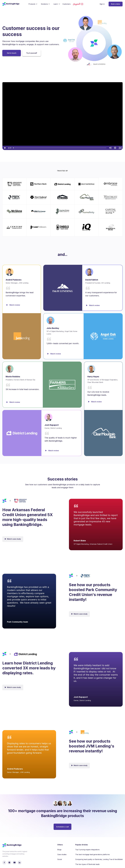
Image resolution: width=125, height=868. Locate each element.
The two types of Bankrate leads (87, 864)
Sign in (102, 4)
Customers (67, 4)
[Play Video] (5, 148)
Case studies (62, 854)
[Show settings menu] (115, 148)
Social (60, 859)
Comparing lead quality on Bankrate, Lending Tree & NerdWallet (99, 859)
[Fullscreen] (120, 148)
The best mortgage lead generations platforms (92, 854)
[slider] (60, 148)
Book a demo (116, 4)
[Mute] (110, 148)
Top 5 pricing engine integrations (87, 850)
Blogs (59, 850)
